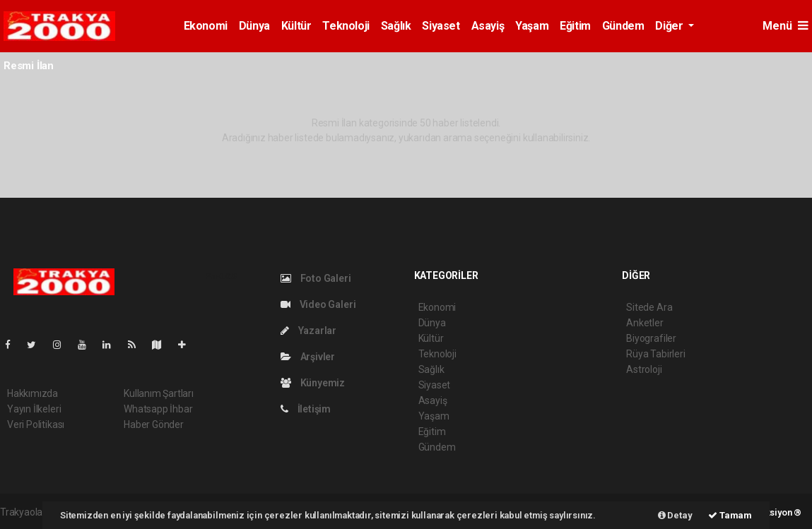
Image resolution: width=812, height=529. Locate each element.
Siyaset (441, 26)
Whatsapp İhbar (158, 409)
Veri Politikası (36, 424)
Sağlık (396, 26)
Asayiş (488, 26)
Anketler (645, 323)
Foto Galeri (316, 278)
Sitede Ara (649, 307)
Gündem (623, 26)
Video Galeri (318, 304)
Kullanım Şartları (159, 393)
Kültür (296, 26)
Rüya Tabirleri (655, 354)
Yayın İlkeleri (34, 409)
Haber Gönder (154, 424)
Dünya (254, 26)
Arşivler (308, 357)
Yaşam (532, 26)
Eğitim (575, 26)
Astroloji (644, 369)
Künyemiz (313, 383)
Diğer (670, 26)
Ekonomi (206, 26)
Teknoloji (346, 26)
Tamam (730, 515)
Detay (675, 515)
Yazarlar (308, 331)
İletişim (306, 409)
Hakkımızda (33, 393)
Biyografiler (651, 338)
